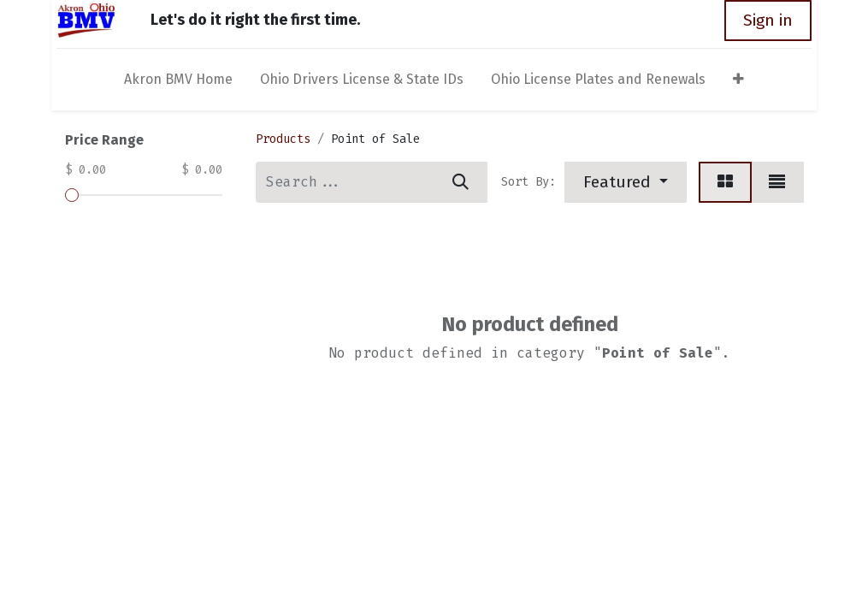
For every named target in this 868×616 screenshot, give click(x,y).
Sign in (773, 20)
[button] (738, 83)
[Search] (461, 182)
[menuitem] (178, 83)
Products (283, 139)
